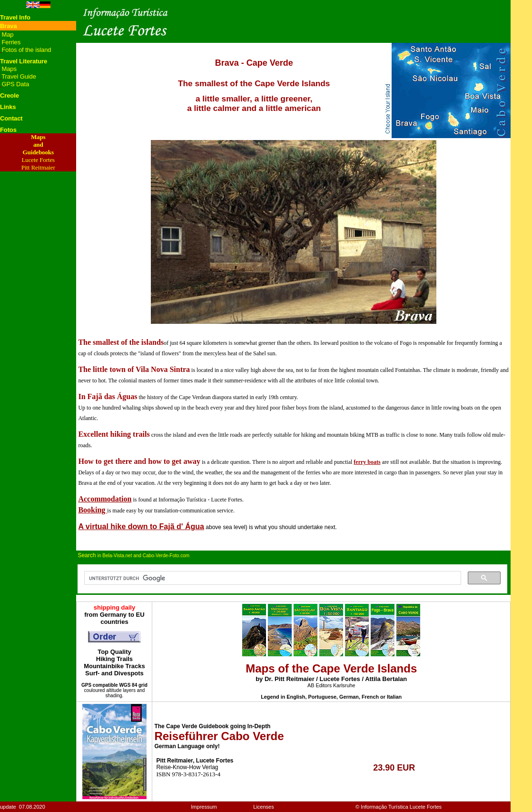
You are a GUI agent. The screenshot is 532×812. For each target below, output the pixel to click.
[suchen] (272, 578)
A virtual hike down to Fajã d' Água (141, 526)
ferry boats (367, 462)
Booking (93, 510)
